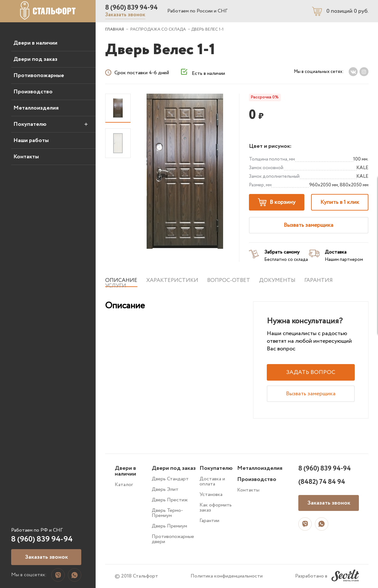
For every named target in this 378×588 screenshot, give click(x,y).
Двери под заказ (35, 59)
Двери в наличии (35, 43)
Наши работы (31, 140)
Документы (277, 280)
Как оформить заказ (216, 508)
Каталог (124, 485)
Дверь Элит (165, 489)
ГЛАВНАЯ (115, 29)
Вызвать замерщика (309, 225)
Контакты (26, 157)
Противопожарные (39, 75)
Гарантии (209, 521)
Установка (211, 495)
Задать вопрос (311, 372)
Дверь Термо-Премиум (167, 513)
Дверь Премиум (169, 526)
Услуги (116, 286)
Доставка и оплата (212, 481)
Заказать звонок (125, 15)
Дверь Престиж (170, 500)
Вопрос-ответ (229, 280)
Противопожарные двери (173, 539)
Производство (33, 92)
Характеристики (172, 280)
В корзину (277, 202)
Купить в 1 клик (340, 202)
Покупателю (30, 124)
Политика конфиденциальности (227, 576)
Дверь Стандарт (170, 479)
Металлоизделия (36, 108)
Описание (121, 280)
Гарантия (319, 280)
